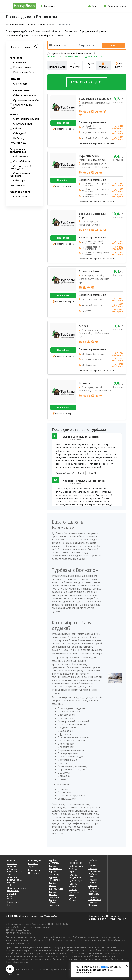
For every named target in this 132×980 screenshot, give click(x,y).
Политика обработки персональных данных (14, 870)
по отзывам (75, 65)
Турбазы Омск (76, 866)
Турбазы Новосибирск (75, 861)
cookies (104, 967)
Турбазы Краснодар (54, 872)
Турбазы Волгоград (54, 861)
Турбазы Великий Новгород (54, 902)
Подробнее (63, 122)
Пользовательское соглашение (14, 889)
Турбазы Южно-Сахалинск (94, 862)
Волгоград (71, 31)
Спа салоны (34, 869)
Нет (95, 473)
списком (104, 65)
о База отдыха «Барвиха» (85, 436)
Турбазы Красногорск (95, 898)
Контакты (12, 863)
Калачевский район (43, 36)
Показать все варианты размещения (97, 143)
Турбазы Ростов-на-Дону (74, 892)
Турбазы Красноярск (55, 878)
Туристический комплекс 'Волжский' (93, 157)
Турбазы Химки (56, 888)
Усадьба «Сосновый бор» (92, 215)
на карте (119, 65)
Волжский (86, 382)
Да (82, 473)
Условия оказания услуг (12, 896)
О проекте (13, 860)
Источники (34, 873)
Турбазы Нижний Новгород (54, 894)
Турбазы (32, 866)
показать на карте (63, 128)
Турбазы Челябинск (94, 886)
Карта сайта (13, 901)
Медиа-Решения (118, 918)
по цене (89, 65)
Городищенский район (93, 31)
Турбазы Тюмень (93, 875)
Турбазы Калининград (55, 867)
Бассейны (33, 863)
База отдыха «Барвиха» (95, 98)
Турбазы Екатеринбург (95, 869)
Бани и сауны (35, 860)
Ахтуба (84, 325)
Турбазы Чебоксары (94, 892)
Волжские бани (89, 271)
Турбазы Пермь (73, 870)
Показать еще (18, 143)
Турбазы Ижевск (93, 881)
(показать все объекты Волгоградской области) (75, 56)
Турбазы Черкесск (93, 903)
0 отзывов (118, 102)
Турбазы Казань (73, 885)
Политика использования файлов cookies (14, 881)
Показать (115, 45)
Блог (10, 905)
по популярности (57, 65)
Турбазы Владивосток (75, 876)
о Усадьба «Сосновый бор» (91, 481)
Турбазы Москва (53, 884)
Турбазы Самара (73, 898)
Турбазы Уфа (75, 880)
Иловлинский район (18, 36)
